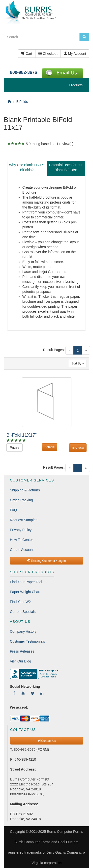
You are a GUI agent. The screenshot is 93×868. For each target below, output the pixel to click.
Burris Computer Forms (65, 832)
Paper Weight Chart (25, 592)
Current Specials (23, 612)
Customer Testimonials (27, 641)
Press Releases (22, 651)
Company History (23, 631)
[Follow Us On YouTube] (23, 693)
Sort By (78, 363)
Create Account (22, 550)
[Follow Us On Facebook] (14, 693)
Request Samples (24, 520)
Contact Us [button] (47, 741)
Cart (27, 54)
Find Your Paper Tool (26, 582)
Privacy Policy (21, 530)
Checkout (48, 54)
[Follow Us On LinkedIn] (42, 693)
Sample (50, 447)
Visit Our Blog (20, 661)
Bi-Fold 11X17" (22, 435)
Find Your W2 (20, 602)
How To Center (21, 540)
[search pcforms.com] (84, 37)
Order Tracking (21, 500)
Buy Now (78, 448)
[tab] (27, 169)
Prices (15, 448)
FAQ (13, 510)
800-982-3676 (23, 72)
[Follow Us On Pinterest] (32, 693)
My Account (75, 54)
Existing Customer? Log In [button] (46, 561)
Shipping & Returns (25, 490)
